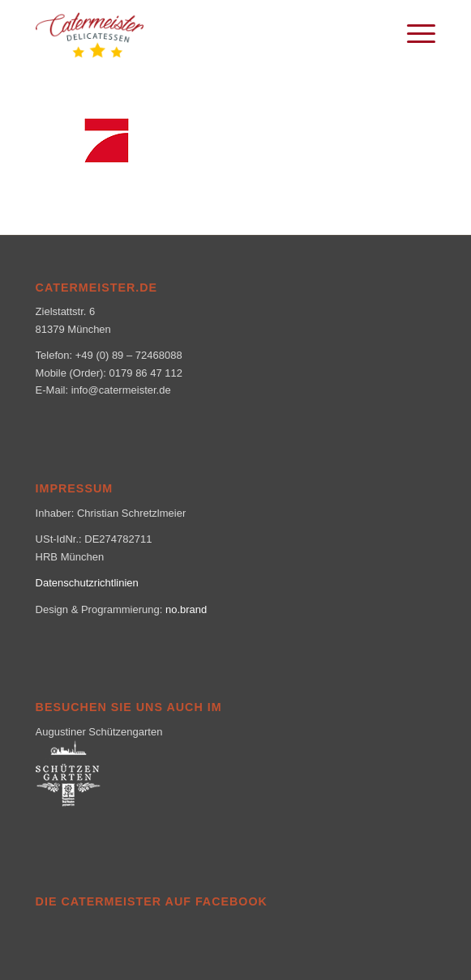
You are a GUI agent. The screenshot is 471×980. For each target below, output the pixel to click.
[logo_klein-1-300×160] (196, 32)
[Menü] (413, 32)
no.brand (186, 609)
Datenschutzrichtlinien (87, 583)
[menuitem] (413, 32)
